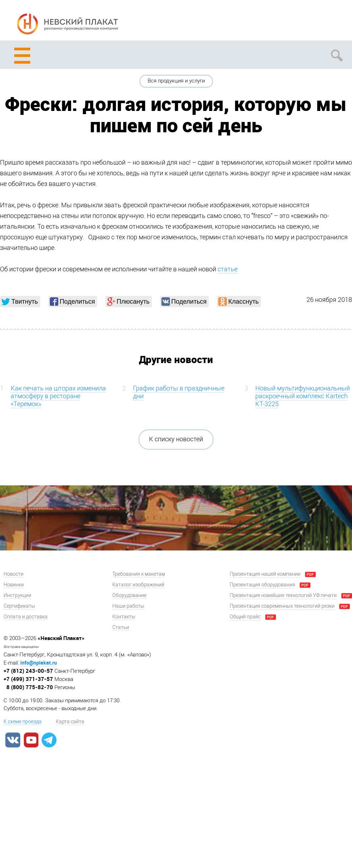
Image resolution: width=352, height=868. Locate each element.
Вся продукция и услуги (176, 81)
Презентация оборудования (262, 585)
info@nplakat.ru (39, 663)
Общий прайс (245, 617)
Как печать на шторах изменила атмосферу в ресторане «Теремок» (58, 396)
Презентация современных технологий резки (282, 606)
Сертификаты (19, 606)
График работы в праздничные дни (179, 392)
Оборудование (129, 595)
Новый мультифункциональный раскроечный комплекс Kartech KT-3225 (303, 396)
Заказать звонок (337, 22)
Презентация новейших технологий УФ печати (283, 595)
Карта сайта (70, 722)
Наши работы (128, 606)
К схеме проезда (23, 722)
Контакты (124, 617)
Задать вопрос (310, 22)
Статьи (121, 627)
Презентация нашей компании (265, 574)
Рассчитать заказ (284, 22)
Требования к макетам (139, 574)
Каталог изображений (138, 585)
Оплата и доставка (26, 617)
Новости (14, 574)
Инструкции (17, 595)
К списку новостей (176, 439)
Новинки (14, 585)
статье (228, 269)
